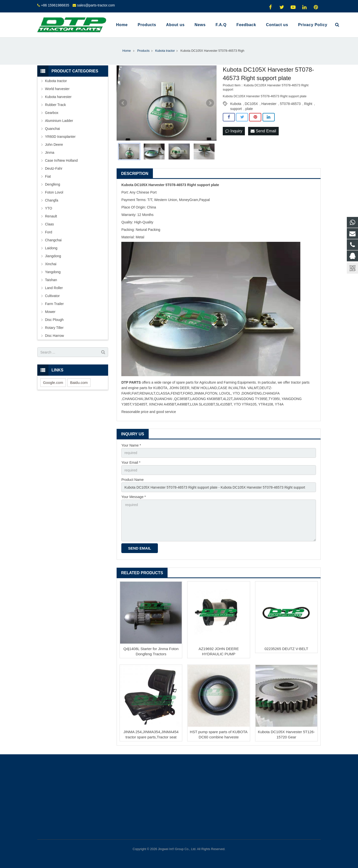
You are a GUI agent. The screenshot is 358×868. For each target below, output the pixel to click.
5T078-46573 (290, 104)
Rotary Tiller (54, 328)
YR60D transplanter (60, 137)
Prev (123, 103)
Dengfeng (53, 184)
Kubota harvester (58, 97)
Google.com (53, 383)
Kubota (236, 104)
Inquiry (234, 131)
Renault (51, 216)
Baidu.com (79, 383)
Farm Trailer (54, 304)
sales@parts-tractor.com (96, 5)
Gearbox (52, 113)
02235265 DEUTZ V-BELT (286, 649)
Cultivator (52, 296)
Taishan (51, 280)
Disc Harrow (54, 336)
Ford (49, 232)
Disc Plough (54, 320)
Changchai (53, 240)
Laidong (51, 248)
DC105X (251, 104)
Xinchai (51, 264)
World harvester (57, 89)
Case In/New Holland (61, 160)
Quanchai (52, 129)
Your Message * (134, 497)
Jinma (50, 153)
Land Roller (54, 288)
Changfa (52, 200)
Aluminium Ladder (59, 121)
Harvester (269, 104)
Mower (50, 312)
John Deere (54, 145)
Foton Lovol (54, 192)
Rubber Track (55, 105)
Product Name (132, 480)
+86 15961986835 (55, 5)
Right (308, 104)
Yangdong (53, 272)
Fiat (48, 176)
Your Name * (131, 445)
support (236, 109)
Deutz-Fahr (54, 168)
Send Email (263, 131)
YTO (49, 208)
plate (249, 109)
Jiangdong (53, 256)
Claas (49, 224)
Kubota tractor (56, 81)
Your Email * (131, 462)
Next (210, 103)
